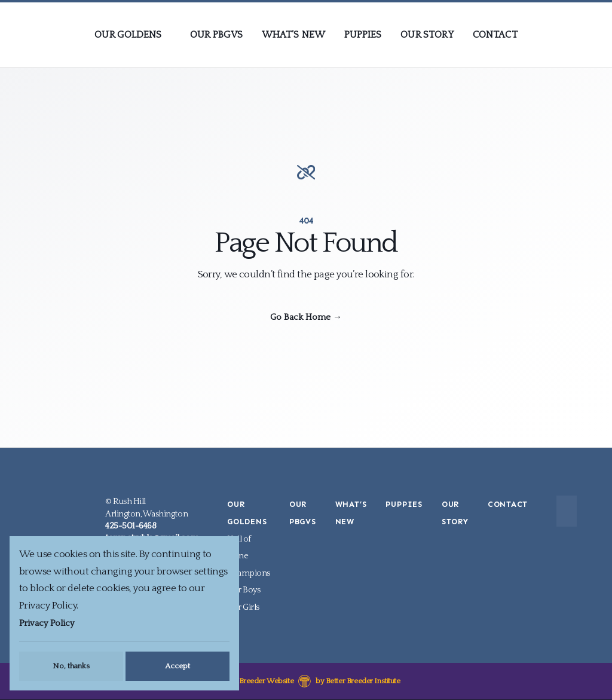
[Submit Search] (563, 511)
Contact (495, 35)
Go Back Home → (306, 317)
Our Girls (243, 607)
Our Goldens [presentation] (128, 35)
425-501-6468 (131, 526)
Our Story (427, 35)
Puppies (363, 35)
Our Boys (244, 590)
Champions (249, 573)
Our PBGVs (216, 35)
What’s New (293, 35)
